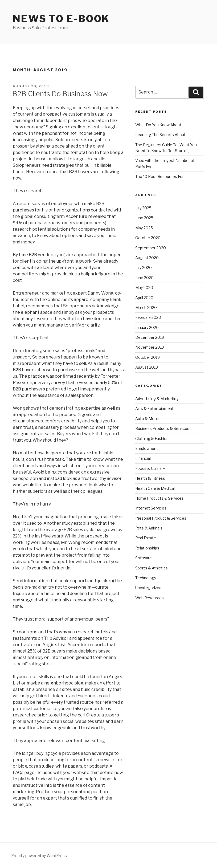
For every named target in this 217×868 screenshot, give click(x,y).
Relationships (147, 548)
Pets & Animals (149, 528)
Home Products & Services (159, 498)
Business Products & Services (162, 428)
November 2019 (150, 347)
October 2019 (148, 357)
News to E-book (61, 19)
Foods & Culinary (150, 468)
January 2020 (147, 327)
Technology (146, 578)
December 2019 (150, 337)
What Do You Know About (158, 125)
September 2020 (151, 248)
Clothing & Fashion (152, 439)
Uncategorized (148, 588)
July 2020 (144, 268)
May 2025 (144, 228)
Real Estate (146, 538)
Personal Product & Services (161, 518)
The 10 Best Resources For (159, 176)
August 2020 (147, 258)
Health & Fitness (150, 478)
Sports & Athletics (152, 568)
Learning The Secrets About (160, 135)
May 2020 (144, 288)
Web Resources (150, 598)
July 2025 (143, 208)
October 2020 (148, 238)
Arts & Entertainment (154, 408)
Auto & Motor (148, 419)
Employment (147, 448)
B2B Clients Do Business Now (60, 94)
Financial (143, 458)
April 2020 (144, 298)
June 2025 (144, 218)
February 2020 (148, 317)
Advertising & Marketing (157, 399)
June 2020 (144, 278)
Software (144, 558)
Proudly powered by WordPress (39, 856)
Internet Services (151, 508)
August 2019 (147, 367)
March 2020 (146, 307)
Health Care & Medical (155, 488)
